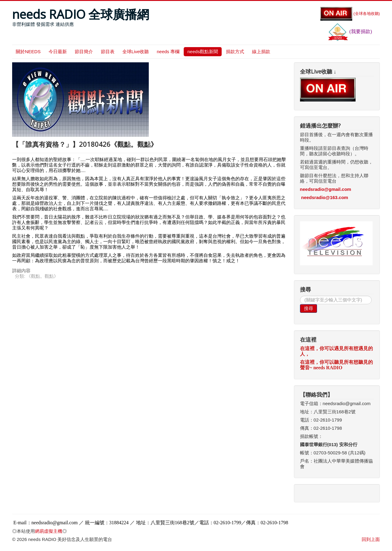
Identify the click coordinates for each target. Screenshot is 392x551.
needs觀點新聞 (203, 52)
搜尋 (308, 308)
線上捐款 (261, 52)
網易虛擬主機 (49, 531)
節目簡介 (84, 52)
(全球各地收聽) (350, 14)
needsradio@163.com (325, 197)
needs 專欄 (168, 52)
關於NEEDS (28, 52)
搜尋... (300, 296)
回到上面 (371, 539)
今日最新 (58, 52)
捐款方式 (235, 52)
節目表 (108, 52)
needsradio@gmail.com (326, 189)
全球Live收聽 (136, 52)
